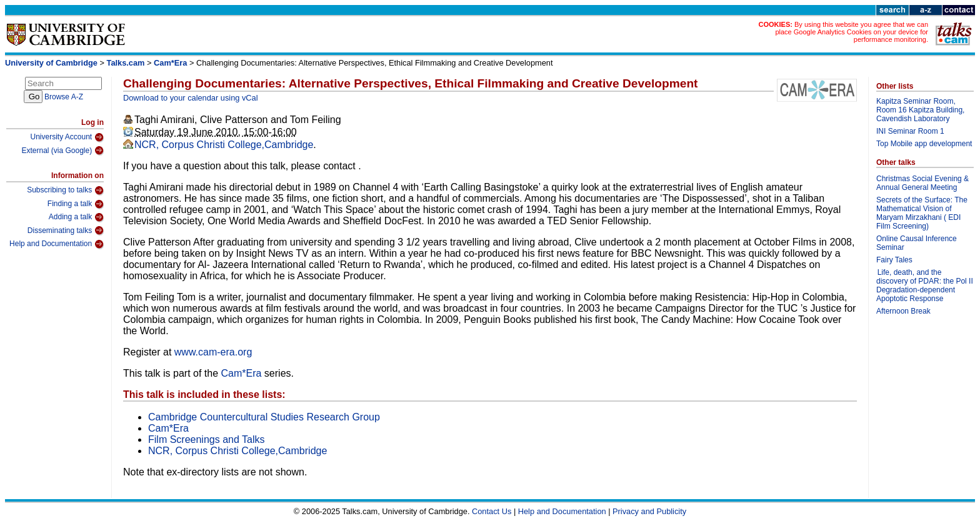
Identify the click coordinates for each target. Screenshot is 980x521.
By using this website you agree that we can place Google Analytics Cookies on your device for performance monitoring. (852, 32)
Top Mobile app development (924, 144)
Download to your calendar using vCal (191, 98)
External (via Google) (62, 151)
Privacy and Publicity (649, 511)
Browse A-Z (64, 97)
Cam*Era (170, 63)
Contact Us (492, 511)
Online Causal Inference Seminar (917, 243)
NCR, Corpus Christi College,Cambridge (224, 145)
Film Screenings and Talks (206, 439)
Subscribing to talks (65, 191)
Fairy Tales (894, 260)
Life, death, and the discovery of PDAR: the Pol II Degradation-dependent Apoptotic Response (925, 285)
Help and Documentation (57, 244)
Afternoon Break (903, 311)
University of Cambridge (51, 63)
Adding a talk (76, 217)
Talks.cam (126, 63)
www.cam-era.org (213, 352)
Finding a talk (76, 204)
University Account (67, 137)
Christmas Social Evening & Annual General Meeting (922, 183)
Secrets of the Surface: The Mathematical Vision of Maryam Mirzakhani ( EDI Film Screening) (922, 213)
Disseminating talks (66, 231)
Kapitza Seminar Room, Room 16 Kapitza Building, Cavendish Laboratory (920, 110)
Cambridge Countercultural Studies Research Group (264, 417)
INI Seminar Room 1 (910, 131)
